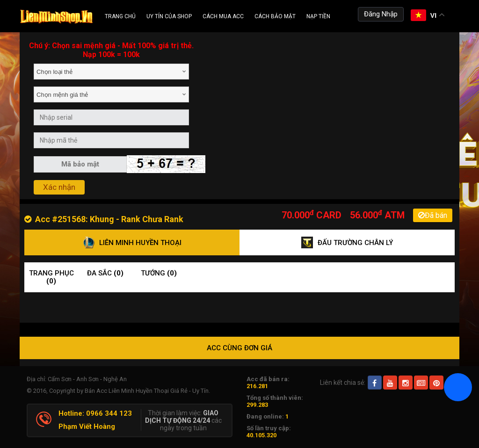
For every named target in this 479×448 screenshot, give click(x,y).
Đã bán (433, 215)
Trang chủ (120, 16)
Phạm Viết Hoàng (87, 426)
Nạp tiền (318, 16)
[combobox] (111, 72)
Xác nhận (59, 187)
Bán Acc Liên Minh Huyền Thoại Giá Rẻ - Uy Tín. (147, 391)
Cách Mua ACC (223, 16)
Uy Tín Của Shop (169, 16)
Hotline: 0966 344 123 (95, 413)
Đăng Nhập (381, 14)
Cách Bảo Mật (275, 16)
